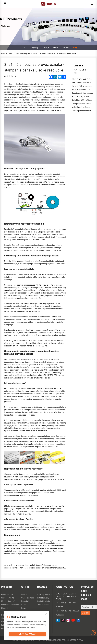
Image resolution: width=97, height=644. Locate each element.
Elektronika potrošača (10, 605)
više (76, 73)
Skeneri (4, 608)
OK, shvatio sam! (27, 635)
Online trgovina (28, 598)
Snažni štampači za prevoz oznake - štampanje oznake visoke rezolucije (46, 53)
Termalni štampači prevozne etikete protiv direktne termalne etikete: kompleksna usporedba (50, 568)
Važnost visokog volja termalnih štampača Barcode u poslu (33, 565)
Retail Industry (43, 598)
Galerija (46, 48)
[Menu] (92, 4)
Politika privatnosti (51, 640)
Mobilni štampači (8, 601)
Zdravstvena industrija (44, 605)
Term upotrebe (69, 640)
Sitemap (81, 640)
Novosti (66, 48)
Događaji (34, 48)
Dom (3, 53)
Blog (75, 48)
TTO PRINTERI (7, 611)
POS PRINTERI (7, 594)
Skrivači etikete (8, 598)
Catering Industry (44, 594)
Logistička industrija (44, 601)
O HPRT (23, 48)
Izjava (56, 48)
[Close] (46, 615)
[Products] (5, 4)
